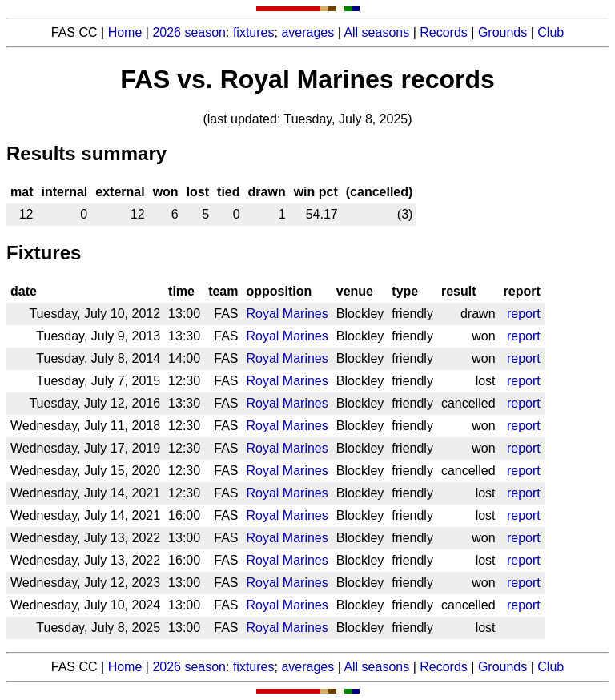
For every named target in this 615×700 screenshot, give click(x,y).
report (524, 314)
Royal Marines (287, 314)
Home (125, 32)
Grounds (502, 32)
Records (444, 32)
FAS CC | (80, 667)
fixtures (254, 32)
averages (307, 32)
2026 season (189, 32)
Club (551, 32)
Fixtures (44, 253)
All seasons (376, 32)
